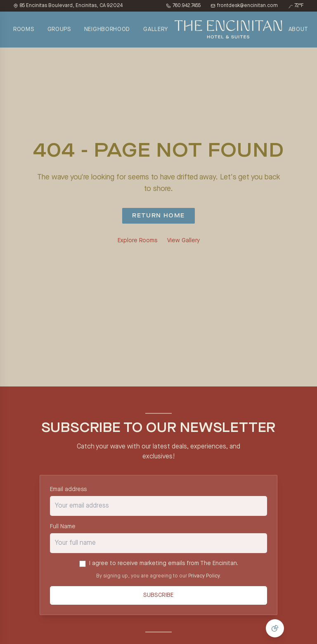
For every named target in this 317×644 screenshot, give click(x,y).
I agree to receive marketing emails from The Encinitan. (164, 563)
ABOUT (299, 29)
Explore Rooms (137, 241)
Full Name (63, 527)
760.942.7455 (183, 6)
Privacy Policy (204, 576)
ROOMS (24, 29)
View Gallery (183, 241)
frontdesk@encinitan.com (244, 6)
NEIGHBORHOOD (107, 29)
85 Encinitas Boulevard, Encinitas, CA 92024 (68, 6)
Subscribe (158, 595)
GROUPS (59, 29)
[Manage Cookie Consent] (275, 628)
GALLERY (156, 29)
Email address (68, 489)
